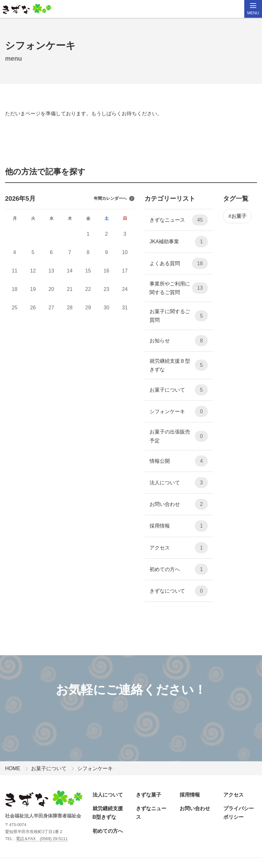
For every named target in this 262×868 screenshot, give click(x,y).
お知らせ (179, 341)
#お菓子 (237, 216)
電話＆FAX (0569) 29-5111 (42, 839)
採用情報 (179, 526)
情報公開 (179, 461)
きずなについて (179, 591)
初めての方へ (179, 569)
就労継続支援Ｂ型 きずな (179, 365)
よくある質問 (179, 263)
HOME (13, 768)
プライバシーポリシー (239, 813)
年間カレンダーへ (114, 198)
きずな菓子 (149, 795)
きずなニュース (179, 220)
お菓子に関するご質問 (179, 316)
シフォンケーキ (179, 411)
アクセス (179, 548)
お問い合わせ (179, 504)
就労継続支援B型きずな (108, 813)
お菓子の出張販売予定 (179, 436)
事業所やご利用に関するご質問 (179, 288)
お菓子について (179, 390)
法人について (179, 483)
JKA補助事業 (179, 242)
